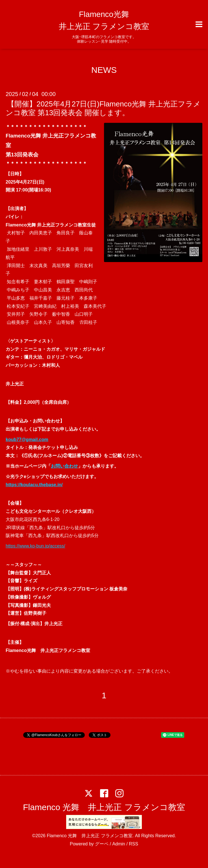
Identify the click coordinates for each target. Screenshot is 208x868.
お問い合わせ (64, 466)
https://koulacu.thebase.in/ (34, 485)
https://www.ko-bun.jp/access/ (35, 546)
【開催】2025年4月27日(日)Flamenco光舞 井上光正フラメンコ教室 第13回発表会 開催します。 (103, 108)
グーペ (102, 844)
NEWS (104, 70)
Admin (119, 844)
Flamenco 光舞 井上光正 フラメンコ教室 (104, 807)
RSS (134, 844)
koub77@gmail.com (27, 440)
